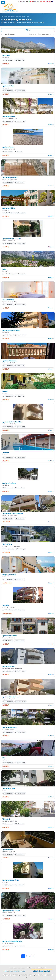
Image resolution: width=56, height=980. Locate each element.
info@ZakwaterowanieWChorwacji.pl (15, 971)
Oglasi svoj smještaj (41, 971)
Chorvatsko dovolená (47, 975)
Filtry (28, 30)
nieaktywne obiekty (7, 975)
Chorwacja (4, 17)
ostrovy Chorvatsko (28, 977)
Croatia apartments (26, 975)
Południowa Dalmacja (15, 17)
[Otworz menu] (3, 3)
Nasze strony (17, 975)
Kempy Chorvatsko (36, 975)
